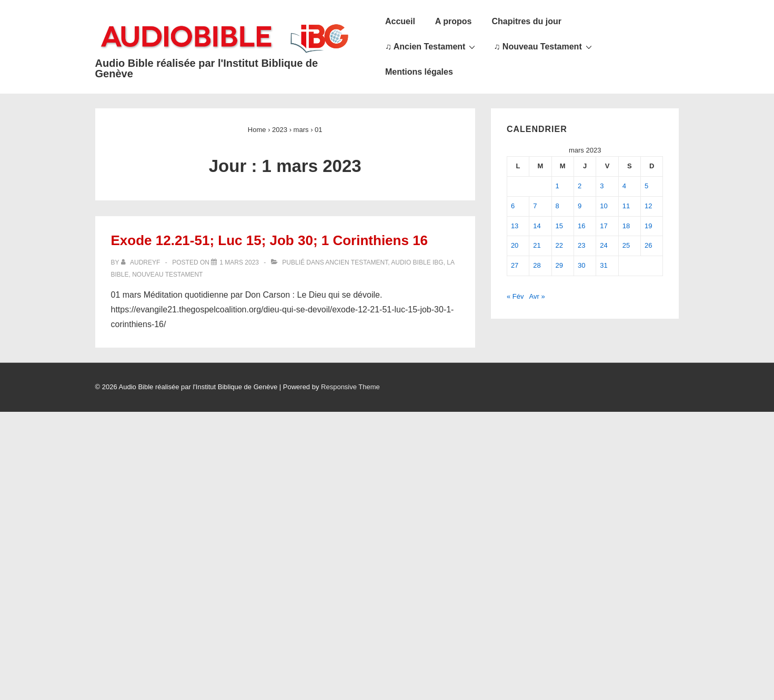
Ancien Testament (356, 262)
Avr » (537, 296)
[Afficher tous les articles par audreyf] (142, 262)
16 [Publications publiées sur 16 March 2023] (581, 226)
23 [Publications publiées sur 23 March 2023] (581, 245)
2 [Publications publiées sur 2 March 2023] (580, 186)
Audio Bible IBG (417, 262)
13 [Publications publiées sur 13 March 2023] (515, 226)
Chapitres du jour (526, 21)
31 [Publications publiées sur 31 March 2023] (604, 265)
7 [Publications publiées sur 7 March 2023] (535, 206)
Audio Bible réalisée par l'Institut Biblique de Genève (207, 68)
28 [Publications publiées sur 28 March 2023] (537, 265)
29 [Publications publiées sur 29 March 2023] (559, 265)
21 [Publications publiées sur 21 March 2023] (537, 245)
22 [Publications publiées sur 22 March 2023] (559, 245)
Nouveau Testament (167, 275)
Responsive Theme (350, 387)
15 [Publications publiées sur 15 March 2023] (559, 226)
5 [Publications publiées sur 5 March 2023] (646, 186)
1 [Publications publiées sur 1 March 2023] (557, 186)
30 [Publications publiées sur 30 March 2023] (581, 265)
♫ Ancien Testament (431, 46)
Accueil (400, 21)
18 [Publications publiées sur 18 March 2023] (626, 226)
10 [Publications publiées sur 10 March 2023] (604, 206)
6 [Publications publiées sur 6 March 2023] (513, 206)
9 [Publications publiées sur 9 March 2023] (580, 206)
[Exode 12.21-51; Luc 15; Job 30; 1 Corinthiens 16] (239, 262)
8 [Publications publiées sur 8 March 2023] (557, 206)
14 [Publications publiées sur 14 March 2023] (537, 226)
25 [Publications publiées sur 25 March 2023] (626, 245)
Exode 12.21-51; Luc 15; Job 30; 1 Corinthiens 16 (270, 240)
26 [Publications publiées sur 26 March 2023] (648, 245)
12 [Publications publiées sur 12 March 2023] (648, 206)
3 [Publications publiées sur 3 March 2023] (602, 186)
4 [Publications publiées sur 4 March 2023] (624, 186)
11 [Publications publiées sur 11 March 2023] (626, 206)
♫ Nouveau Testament (544, 46)
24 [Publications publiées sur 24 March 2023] (604, 245)
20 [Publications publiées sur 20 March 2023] (515, 245)
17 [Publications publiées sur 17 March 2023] (604, 226)
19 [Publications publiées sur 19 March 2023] (648, 226)
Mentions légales (419, 72)
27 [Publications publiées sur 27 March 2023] (515, 265)
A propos (454, 21)
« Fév (515, 296)
